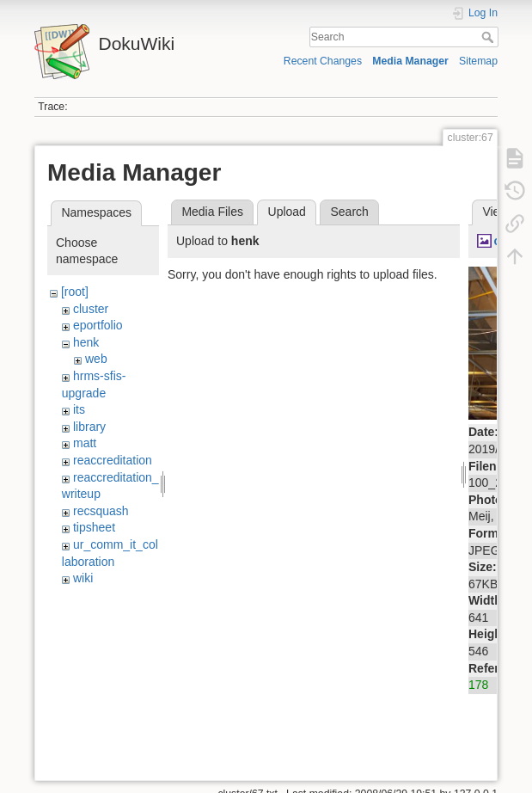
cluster (91, 309)
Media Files (212, 212)
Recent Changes (323, 61)
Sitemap (478, 61)
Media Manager (410, 61)
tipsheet (94, 527)
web (96, 359)
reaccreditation (113, 460)
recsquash (101, 511)
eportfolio (98, 325)
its (79, 409)
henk (86, 342)
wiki (83, 578)
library (89, 427)
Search (489, 37)
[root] (75, 292)
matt (85, 443)
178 (478, 685)
